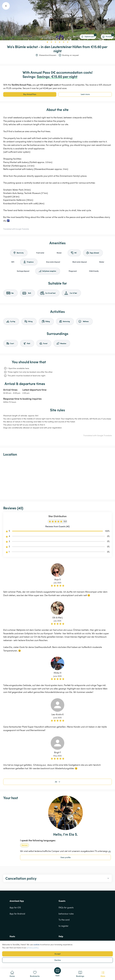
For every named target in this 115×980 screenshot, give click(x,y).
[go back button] (6, 6)
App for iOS (15, 907)
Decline (58, 960)
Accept (57, 954)
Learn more (85, 94)
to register (64, 926)
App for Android (17, 914)
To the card (64, 920)
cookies (36, 944)
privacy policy (33, 948)
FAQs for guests (66, 907)
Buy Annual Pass (30, 94)
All (58, 782)
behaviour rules (66, 914)
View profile (66, 857)
